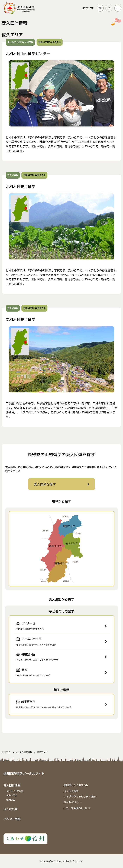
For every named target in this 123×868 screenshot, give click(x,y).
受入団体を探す (45, 484)
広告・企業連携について (77, 808)
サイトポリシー (72, 802)
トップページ (8, 752)
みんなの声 (11, 809)
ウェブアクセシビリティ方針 (80, 797)
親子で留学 (12, 795)
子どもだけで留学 (15, 791)
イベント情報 (12, 819)
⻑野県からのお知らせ (76, 785)
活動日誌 (11, 800)
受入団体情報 (26, 752)
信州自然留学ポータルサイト (24, 774)
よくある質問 (71, 791)
